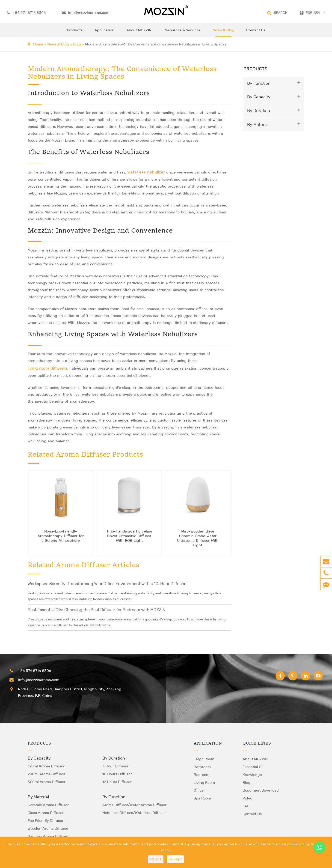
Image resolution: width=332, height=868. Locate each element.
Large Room (204, 759)
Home (38, 44)
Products (75, 33)
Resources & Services (182, 33)
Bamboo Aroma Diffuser (48, 836)
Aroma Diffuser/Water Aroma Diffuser (134, 805)
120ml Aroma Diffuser (46, 766)
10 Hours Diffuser (117, 774)
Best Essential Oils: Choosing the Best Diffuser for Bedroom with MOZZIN (96, 610)
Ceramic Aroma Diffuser (48, 805)
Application (104, 33)
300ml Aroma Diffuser (47, 782)
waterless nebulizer (146, 172)
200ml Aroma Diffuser (46, 774)
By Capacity (259, 97)
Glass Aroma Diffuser (46, 813)
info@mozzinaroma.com (86, 13)
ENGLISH (313, 13)
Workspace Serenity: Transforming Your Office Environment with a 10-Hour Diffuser (107, 584)
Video (247, 798)
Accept (175, 859)
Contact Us (256, 33)
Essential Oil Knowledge (253, 771)
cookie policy (298, 844)
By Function (259, 83)
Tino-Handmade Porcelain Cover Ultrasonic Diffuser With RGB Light (129, 536)
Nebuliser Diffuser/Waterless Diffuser (134, 813)
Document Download (261, 790)
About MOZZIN (139, 33)
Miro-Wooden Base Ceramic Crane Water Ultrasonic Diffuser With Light (198, 538)
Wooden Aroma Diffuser (48, 828)
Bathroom (202, 767)
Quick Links (257, 743)
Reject (156, 859)
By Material (258, 125)
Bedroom (202, 775)
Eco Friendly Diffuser (46, 821)
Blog (77, 44)
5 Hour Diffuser (115, 766)
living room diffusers (47, 368)
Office (199, 790)
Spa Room (202, 798)
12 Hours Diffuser (117, 782)
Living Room (204, 783)
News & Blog (223, 33)
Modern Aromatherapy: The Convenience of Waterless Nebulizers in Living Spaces (156, 44)
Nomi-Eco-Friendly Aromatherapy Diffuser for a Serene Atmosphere (61, 536)
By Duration (259, 111)
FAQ (246, 806)
